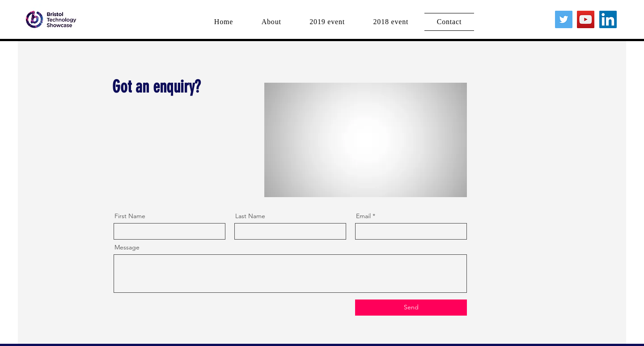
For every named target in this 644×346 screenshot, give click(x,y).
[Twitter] (564, 19)
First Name (130, 216)
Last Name (250, 216)
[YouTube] (586, 19)
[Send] (411, 308)
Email (363, 216)
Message (127, 247)
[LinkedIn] (608, 19)
